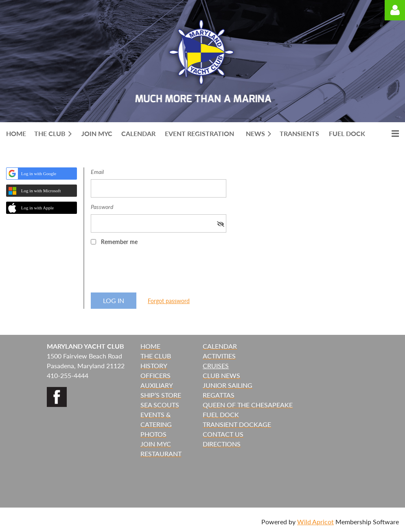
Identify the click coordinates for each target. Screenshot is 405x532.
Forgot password (169, 301)
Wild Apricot (315, 522)
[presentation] (153, 272)
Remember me (119, 242)
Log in (395, 10)
